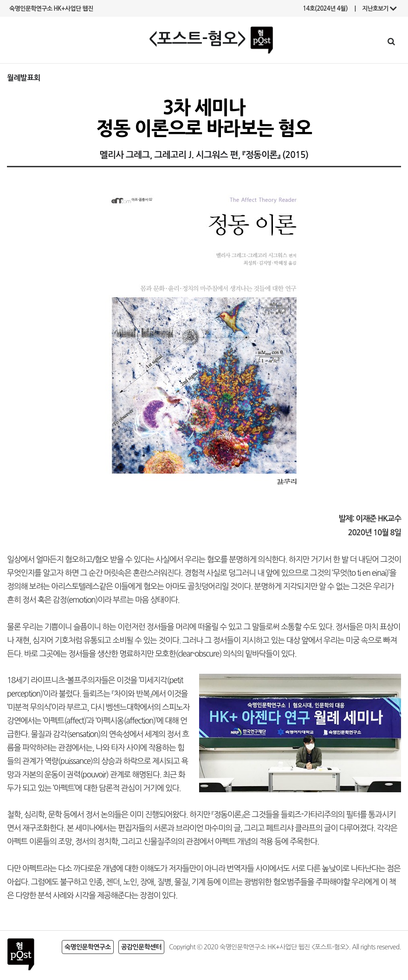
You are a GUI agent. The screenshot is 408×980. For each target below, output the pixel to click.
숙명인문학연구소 (88, 947)
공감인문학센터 (141, 947)
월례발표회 (24, 78)
